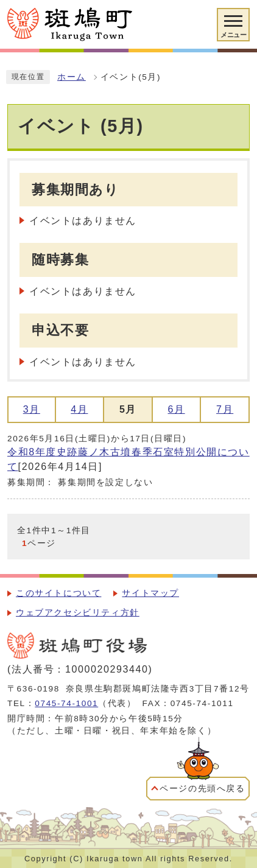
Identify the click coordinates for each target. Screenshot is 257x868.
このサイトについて (58, 593)
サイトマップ (150, 593)
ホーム (72, 77)
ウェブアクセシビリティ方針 (78, 613)
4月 (79, 409)
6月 (177, 409)
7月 (225, 409)
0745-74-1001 (66, 703)
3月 (32, 409)
